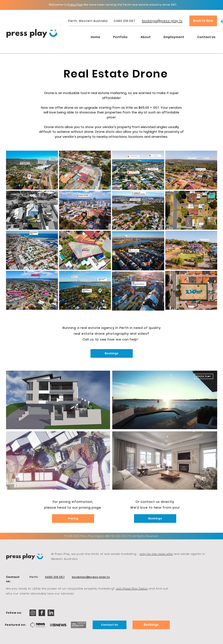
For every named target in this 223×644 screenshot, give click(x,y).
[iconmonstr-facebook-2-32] (42, 613)
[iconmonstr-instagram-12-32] (33, 613)
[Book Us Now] (203, 21)
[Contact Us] (110, 625)
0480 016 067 (124, 21)
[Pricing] (73, 519)
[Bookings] (112, 353)
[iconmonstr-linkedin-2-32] (51, 613)
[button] (120, 37)
